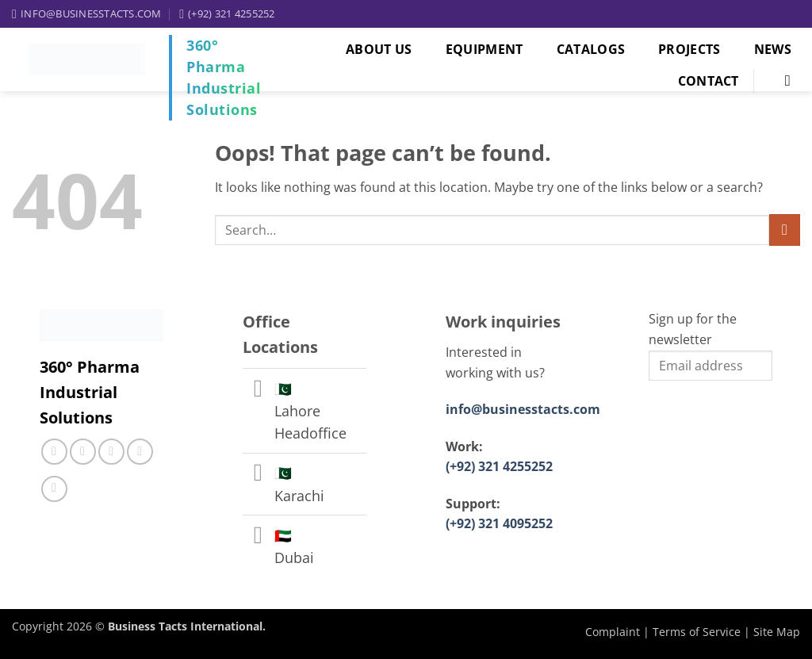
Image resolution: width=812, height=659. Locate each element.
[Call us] (111, 452)
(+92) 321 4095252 (499, 523)
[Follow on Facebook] (54, 452)
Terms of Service (697, 632)
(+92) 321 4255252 (499, 466)
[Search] (785, 80)
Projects (689, 49)
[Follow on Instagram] (83, 452)
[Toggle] (258, 390)
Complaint (613, 632)
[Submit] (785, 230)
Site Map (777, 632)
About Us (379, 49)
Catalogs (591, 49)
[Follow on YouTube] (54, 489)
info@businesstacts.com (523, 409)
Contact (709, 81)
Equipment (485, 49)
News (773, 49)
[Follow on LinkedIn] (140, 452)
